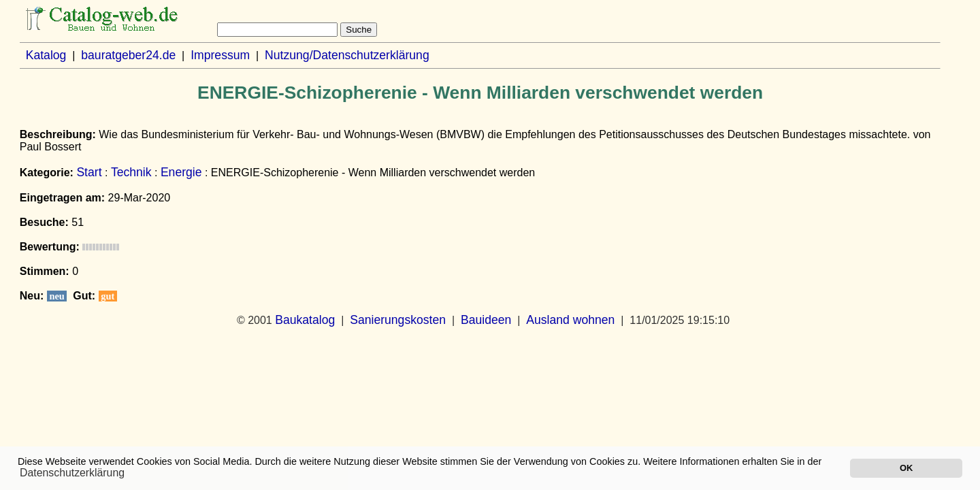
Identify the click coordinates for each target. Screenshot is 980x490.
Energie (181, 172)
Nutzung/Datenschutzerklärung (347, 55)
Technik (131, 172)
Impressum (220, 55)
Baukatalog (305, 320)
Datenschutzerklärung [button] (72, 473)
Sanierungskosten (398, 320)
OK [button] (906, 468)
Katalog (46, 55)
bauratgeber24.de (128, 55)
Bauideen (486, 320)
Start (89, 172)
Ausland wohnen (570, 320)
